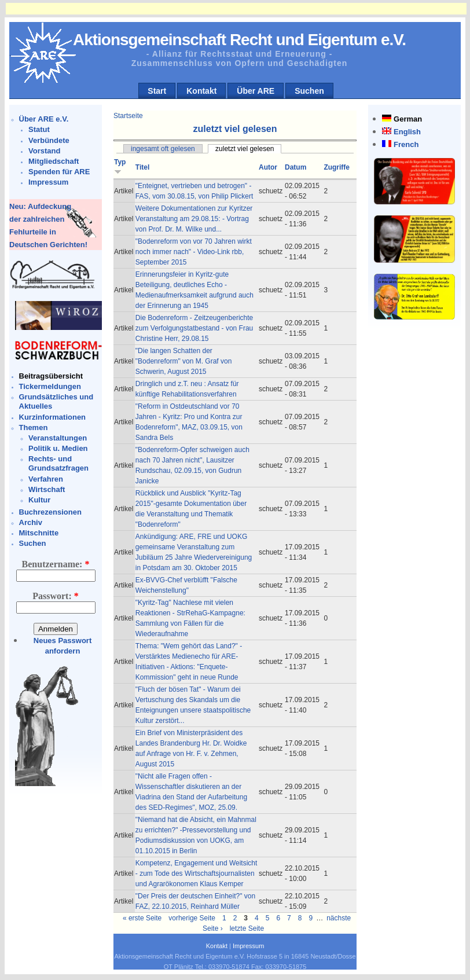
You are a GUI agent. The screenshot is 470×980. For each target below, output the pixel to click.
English (407, 132)
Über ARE (256, 91)
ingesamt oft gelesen (163, 149)
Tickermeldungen (50, 386)
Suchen (309, 91)
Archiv (31, 522)
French (406, 144)
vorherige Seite (192, 918)
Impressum (48, 182)
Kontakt (201, 91)
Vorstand (44, 151)
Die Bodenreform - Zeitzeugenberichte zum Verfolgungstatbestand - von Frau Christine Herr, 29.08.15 (194, 328)
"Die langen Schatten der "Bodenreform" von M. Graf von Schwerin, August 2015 (184, 361)
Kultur (39, 500)
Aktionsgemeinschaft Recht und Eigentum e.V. (239, 40)
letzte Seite (247, 928)
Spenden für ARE (59, 172)
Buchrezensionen (50, 512)
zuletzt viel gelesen (245, 149)
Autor (268, 167)
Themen (34, 427)
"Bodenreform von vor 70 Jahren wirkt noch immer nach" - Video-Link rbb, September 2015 (194, 252)
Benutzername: (56, 564)
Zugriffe (337, 167)
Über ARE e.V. (44, 119)
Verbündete (49, 140)
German (408, 119)
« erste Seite (142, 918)
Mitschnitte (39, 533)
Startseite (128, 116)
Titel (142, 167)
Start (157, 91)
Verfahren (46, 479)
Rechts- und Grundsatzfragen (58, 463)
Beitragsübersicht (51, 376)
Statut (39, 129)
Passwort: (56, 596)
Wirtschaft (47, 489)
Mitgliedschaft (54, 161)
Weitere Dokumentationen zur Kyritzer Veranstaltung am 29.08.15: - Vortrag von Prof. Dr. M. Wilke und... (194, 219)
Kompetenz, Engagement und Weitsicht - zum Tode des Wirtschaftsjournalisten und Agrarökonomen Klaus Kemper (197, 873)
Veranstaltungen (58, 438)
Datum (295, 167)
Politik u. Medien (58, 448)
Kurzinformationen (53, 417)
